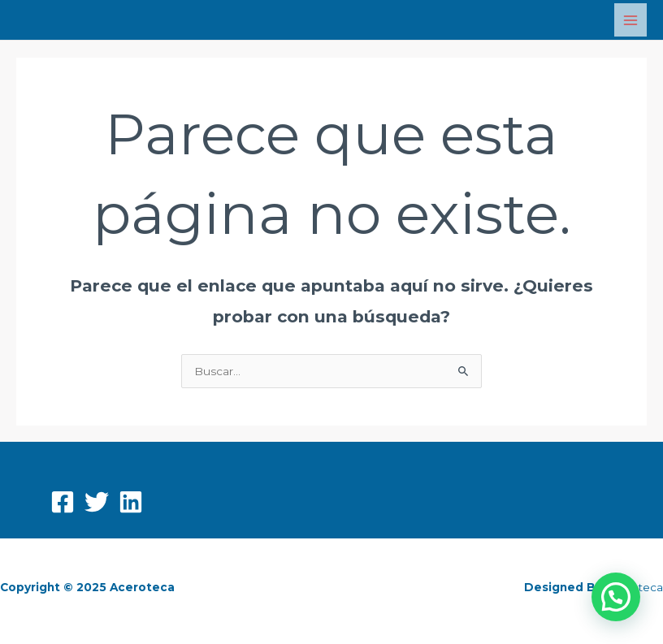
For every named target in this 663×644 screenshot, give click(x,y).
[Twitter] (97, 502)
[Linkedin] (131, 502)
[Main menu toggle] (631, 20)
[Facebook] (63, 502)
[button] (616, 597)
